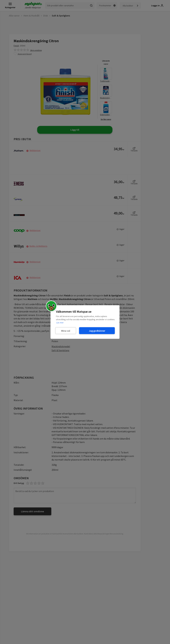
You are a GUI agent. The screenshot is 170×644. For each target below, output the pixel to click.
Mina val (66, 331)
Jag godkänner (97, 331)
